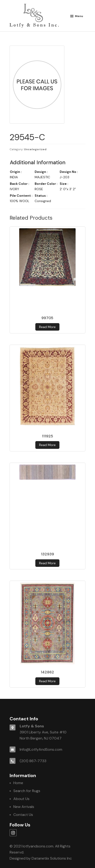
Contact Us (23, 815)
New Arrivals (24, 807)
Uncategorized (35, 149)
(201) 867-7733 (33, 761)
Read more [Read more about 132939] (47, 563)
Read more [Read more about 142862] (47, 681)
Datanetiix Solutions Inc (52, 858)
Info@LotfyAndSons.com (41, 749)
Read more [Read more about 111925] (47, 445)
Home (18, 783)
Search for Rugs (27, 791)
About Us (21, 799)
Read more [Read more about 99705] (47, 327)
